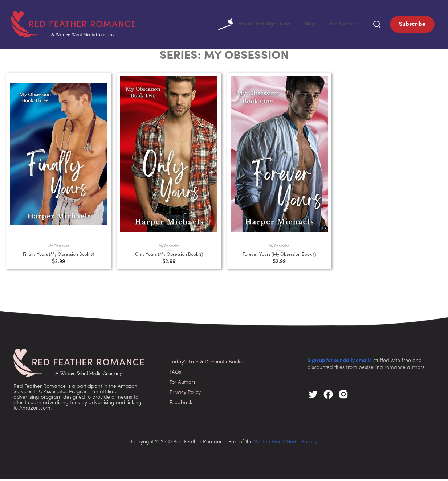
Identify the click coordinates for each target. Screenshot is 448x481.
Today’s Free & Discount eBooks (206, 364)
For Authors (342, 25)
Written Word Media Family (286, 444)
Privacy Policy (185, 394)
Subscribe (412, 25)
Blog (307, 25)
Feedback (181, 405)
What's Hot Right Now (247, 25)
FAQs (175, 374)
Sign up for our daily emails (340, 363)
